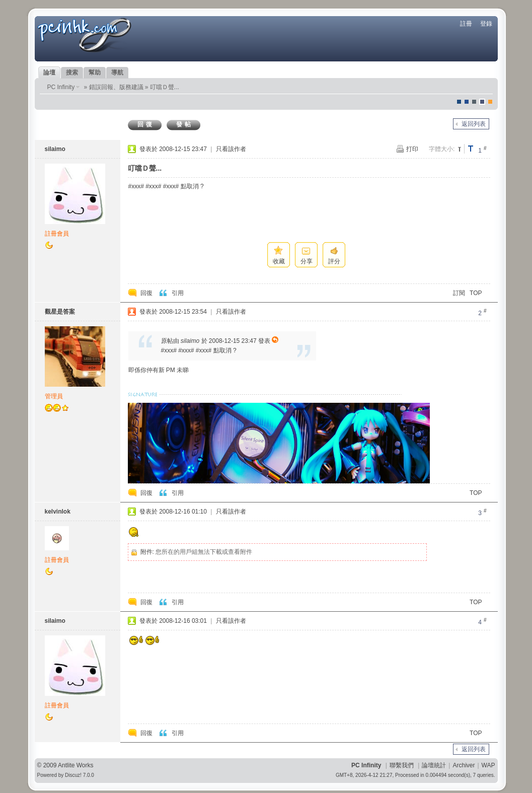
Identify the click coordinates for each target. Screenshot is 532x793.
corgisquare (490, 102)
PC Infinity (61, 87)
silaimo (55, 149)
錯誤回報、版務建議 (116, 87)
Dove (482, 102)
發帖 (185, 124)
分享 (307, 261)
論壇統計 (434, 765)
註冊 (466, 24)
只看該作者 (231, 149)
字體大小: (442, 149)
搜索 (72, 73)
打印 (412, 149)
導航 (117, 73)
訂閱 (459, 293)
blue (467, 102)
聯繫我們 (402, 765)
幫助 (95, 73)
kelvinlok (58, 512)
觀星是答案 (60, 312)
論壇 (49, 73)
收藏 (279, 261)
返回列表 (474, 124)
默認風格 (459, 102)
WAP (488, 765)
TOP (476, 293)
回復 (146, 124)
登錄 (486, 24)
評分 (334, 261)
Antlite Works (75, 765)
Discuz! (73, 775)
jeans (474, 102)
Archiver (464, 765)
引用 (178, 293)
